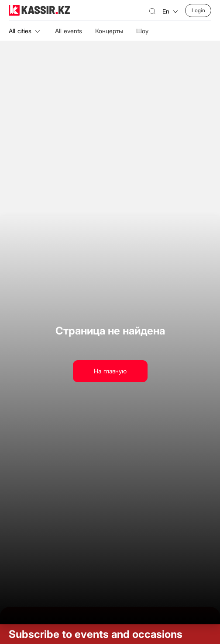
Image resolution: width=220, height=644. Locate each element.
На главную (110, 371)
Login (198, 10)
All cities (24, 31)
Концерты (109, 31)
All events (69, 31)
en (170, 11)
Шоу (142, 31)
